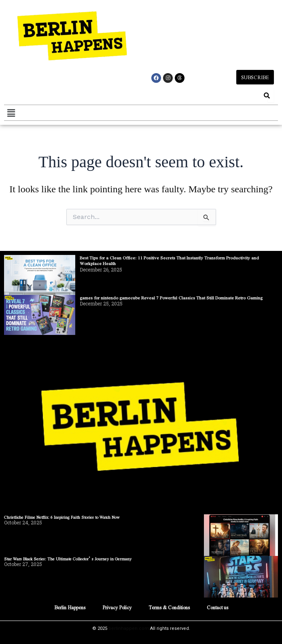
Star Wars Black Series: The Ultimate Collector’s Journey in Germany (68, 559)
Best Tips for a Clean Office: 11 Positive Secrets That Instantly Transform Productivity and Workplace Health (169, 260)
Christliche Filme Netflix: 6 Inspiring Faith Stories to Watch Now (62, 517)
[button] (11, 113)
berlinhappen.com (129, 628)
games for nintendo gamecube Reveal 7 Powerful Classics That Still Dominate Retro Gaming (171, 298)
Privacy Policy (117, 607)
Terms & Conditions (169, 607)
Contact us (217, 607)
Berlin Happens (70, 607)
